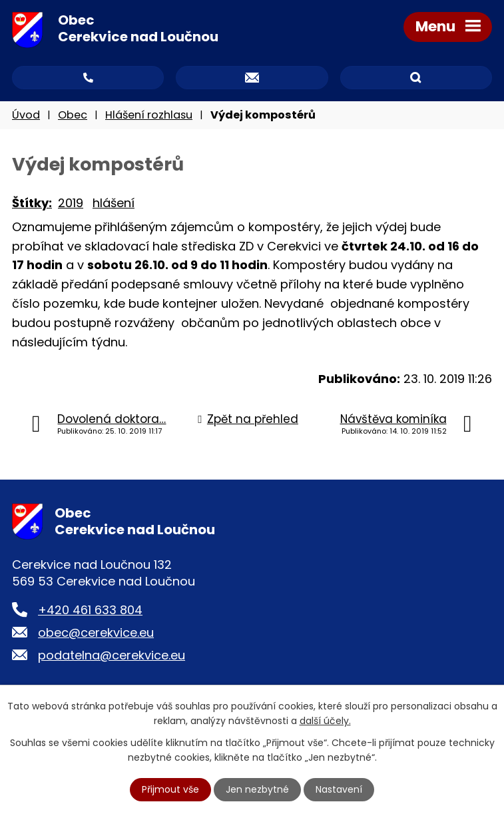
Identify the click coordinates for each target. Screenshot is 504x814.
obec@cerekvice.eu (96, 632)
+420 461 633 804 (90, 610)
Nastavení (339, 789)
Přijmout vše (170, 789)
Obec (73, 115)
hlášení (114, 203)
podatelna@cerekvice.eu (112, 655)
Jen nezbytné (257, 789)
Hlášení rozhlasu (149, 115)
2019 (71, 203)
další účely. (325, 721)
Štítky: (32, 203)
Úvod (26, 115)
